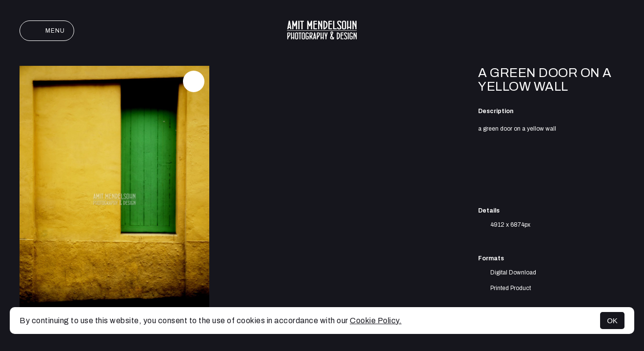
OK (612, 321)
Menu (47, 31)
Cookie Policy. (376, 321)
